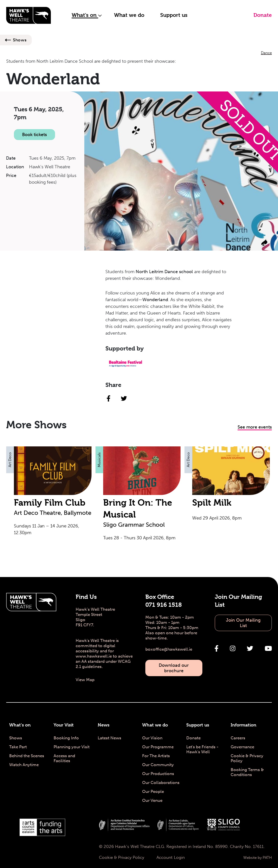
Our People (153, 791)
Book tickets (34, 135)
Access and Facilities (64, 758)
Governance (242, 747)
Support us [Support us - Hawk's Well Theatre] (198, 725)
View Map (85, 680)
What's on (87, 15)
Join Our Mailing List (243, 623)
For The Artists (156, 756)
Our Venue (152, 800)
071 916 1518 (164, 605)
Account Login (171, 857)
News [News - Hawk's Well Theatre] (104, 725)
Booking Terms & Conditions (247, 772)
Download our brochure (174, 668)
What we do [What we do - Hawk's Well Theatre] (155, 725)
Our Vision (152, 738)
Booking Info (66, 738)
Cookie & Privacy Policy (247, 758)
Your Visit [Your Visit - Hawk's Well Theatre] (64, 725)
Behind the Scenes (27, 756)
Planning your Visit (72, 747)
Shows (20, 40)
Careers (238, 738)
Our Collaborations (161, 782)
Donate (263, 15)
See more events (255, 427)
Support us (174, 15)
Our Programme (158, 747)
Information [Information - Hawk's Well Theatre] (244, 725)
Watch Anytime (24, 765)
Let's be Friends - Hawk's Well (202, 749)
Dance (266, 53)
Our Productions (158, 774)
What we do (129, 15)
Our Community (158, 765)
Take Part (18, 747)
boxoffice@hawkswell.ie (169, 649)
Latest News (109, 738)
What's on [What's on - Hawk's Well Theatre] (20, 725)
